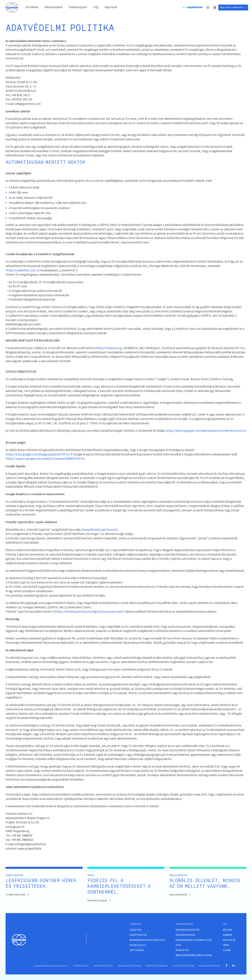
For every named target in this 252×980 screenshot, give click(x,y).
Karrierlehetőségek (99, 901)
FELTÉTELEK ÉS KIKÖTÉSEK (183, 966)
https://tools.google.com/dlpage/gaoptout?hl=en (38, 455)
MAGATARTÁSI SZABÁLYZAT (157, 966)
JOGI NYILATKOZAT (81, 966)
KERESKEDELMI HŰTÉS (187, 930)
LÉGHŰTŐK (135, 930)
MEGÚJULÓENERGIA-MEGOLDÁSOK (194, 955)
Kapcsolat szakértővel (233, 7)
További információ (17, 895)
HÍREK (226, 945)
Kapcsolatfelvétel (180, 895)
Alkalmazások (53, 7)
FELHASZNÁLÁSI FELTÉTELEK (129, 966)
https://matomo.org (109, 348)
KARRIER (227, 935)
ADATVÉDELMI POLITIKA (103, 966)
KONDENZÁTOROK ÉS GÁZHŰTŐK (147, 940)
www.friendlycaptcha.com (99, 530)
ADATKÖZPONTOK (185, 935)
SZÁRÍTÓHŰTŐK (138, 935)
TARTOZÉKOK (137, 950)
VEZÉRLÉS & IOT (138, 945)
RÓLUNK (227, 930)
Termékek (32, 7)
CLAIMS (227, 950)
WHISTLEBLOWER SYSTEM (209, 966)
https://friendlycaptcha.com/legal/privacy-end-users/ (89, 612)
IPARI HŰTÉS (182, 950)
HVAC (178, 945)
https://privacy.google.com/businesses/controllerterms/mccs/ (206, 431)
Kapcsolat (111, 7)
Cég (96, 7)
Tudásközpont (78, 7)
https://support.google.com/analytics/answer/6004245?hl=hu (45, 459)
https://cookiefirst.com (20, 271)
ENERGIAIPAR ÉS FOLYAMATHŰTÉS (193, 940)
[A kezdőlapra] (12, 7)
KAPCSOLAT (229, 940)
